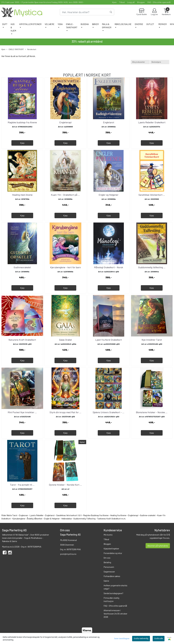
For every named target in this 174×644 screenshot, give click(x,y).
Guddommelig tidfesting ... (152, 267)
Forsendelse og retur (113, 553)
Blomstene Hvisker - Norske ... (152, 412)
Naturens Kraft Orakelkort (22, 340)
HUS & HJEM (13, 27)
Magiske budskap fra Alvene (22, 122)
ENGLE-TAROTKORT (72, 26)
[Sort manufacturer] (140, 62)
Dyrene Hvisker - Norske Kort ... (65, 485)
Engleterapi (65, 122)
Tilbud (122, 2)
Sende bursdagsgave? (113, 593)
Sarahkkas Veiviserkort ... (152, 195)
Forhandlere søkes (112, 576)
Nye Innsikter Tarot (152, 340)
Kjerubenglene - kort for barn (65, 267)
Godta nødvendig (141, 638)
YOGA (60, 24)
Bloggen (141, 2)
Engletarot (109, 122)
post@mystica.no (68, 554)
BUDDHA (85, 24)
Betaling (107, 562)
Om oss (107, 558)
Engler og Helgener (109, 195)
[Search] (87, 12)
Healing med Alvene (22, 195)
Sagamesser (109, 572)
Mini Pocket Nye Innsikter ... (22, 412)
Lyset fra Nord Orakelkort (109, 340)
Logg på (131, 2)
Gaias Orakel (65, 340)
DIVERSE (139, 24)
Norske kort (31, 49)
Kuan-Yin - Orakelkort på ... (65, 195)
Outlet (150, 24)
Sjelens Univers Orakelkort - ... (109, 412)
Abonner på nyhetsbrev (158, 546)
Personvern (109, 567)
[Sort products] (160, 62)
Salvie (106, 581)
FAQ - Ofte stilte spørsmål (159, 2)
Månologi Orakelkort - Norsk (109, 267)
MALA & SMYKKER (107, 26)
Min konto (108, 535)
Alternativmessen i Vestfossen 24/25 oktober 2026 (115, 614)
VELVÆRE (50, 24)
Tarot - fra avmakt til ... (22, 485)
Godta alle (159, 638)
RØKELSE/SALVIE (123, 24)
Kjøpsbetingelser (111, 548)
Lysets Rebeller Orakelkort (152, 122)
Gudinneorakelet (22, 267)
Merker (163, 24)
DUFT (5, 24)
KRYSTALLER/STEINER (30, 24)
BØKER (95, 24)
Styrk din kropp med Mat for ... (65, 412)
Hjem (114, 2)
